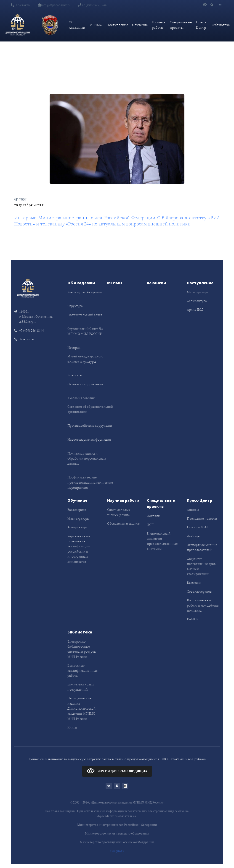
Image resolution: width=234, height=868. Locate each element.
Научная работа (159, 25)
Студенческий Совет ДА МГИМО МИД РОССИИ (85, 331)
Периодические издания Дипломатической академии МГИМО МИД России (81, 708)
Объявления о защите (123, 524)
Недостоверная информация (89, 439)
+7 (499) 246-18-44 (92, 5)
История (74, 348)
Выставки (194, 583)
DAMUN (193, 619)
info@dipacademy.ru (54, 5)
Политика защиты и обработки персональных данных (87, 459)
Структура (75, 306)
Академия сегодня (81, 398)
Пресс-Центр (201, 25)
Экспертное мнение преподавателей (202, 547)
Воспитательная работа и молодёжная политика (203, 605)
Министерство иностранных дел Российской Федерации (117, 825)
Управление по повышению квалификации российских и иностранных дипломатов (79, 549)
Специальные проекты (181, 25)
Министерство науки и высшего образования (117, 833)
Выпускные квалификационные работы (82, 670)
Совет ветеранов (199, 592)
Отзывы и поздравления (85, 384)
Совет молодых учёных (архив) (119, 512)
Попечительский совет (85, 315)
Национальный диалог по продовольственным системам (163, 541)
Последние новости (202, 519)
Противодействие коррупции (90, 426)
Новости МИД (198, 527)
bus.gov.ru (117, 851)
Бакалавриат (77, 510)
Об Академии (77, 25)
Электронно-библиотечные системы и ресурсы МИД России (82, 649)
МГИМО (96, 25)
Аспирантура (197, 301)
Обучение (140, 25)
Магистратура (198, 292)
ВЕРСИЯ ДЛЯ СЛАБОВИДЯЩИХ (117, 771)
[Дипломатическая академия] (18, 25)
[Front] (28, 288)
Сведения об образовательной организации (90, 409)
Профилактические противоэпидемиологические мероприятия (90, 482)
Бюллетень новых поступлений (81, 687)
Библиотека (220, 25)
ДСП (150, 525)
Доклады (154, 516)
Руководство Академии (85, 292)
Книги (72, 727)
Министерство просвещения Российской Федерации (117, 842)
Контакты (21, 5)
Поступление (117, 25)
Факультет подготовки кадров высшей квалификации (201, 566)
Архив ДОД (195, 310)
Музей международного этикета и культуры (85, 359)
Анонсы (193, 510)
